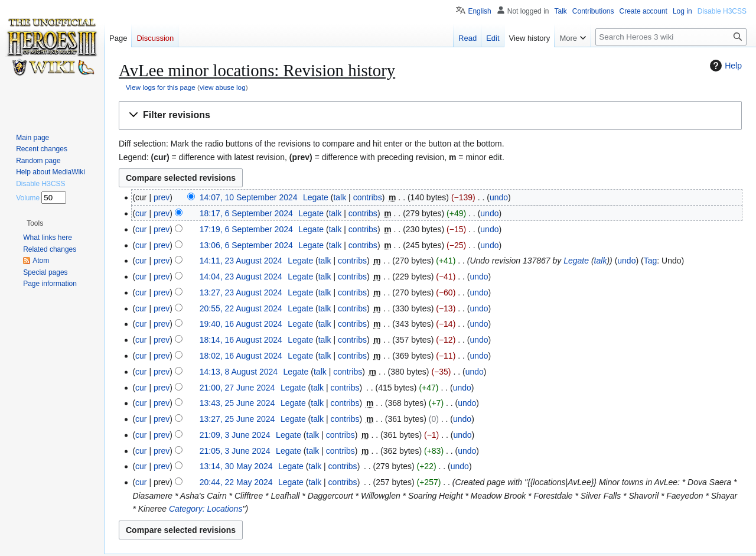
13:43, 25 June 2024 (237, 403)
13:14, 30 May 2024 (236, 466)
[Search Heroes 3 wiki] (671, 37)
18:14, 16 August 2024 (241, 340)
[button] (430, 116)
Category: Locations (206, 509)
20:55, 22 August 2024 (241, 308)
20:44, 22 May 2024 (236, 482)
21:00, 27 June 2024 (237, 388)
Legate (576, 261)
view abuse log (223, 87)
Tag (651, 261)
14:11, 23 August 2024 (241, 261)
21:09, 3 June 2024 (235, 435)
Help (724, 66)
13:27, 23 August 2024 (241, 292)
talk (340, 197)
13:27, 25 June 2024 (237, 419)
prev (162, 197)
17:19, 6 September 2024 (246, 229)
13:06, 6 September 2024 (246, 245)
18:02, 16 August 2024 (241, 356)
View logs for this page (161, 87)
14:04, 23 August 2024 (241, 277)
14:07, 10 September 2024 (249, 197)
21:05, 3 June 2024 (235, 451)
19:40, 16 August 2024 (241, 324)
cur (141, 213)
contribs (368, 197)
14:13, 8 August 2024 (239, 372)
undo (499, 197)
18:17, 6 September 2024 (246, 213)
